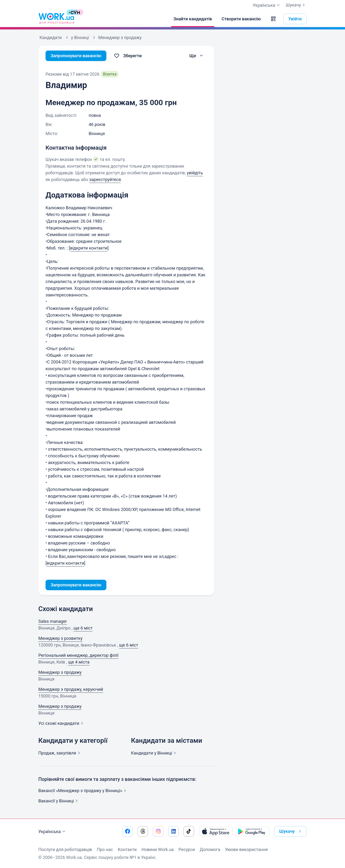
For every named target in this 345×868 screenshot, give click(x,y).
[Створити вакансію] (241, 19)
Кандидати (155, 753)
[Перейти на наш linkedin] (173, 831)
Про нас (105, 849)
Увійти (295, 19)
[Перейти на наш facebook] (127, 831)
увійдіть (195, 173)
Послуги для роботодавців (65, 849)
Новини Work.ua (158, 849)
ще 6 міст (83, 628)
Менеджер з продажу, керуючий (71, 689)
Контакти (127, 849)
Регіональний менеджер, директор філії (78, 655)
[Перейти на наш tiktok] (189, 831)
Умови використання (246, 849)
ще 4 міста (79, 662)
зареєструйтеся (105, 179)
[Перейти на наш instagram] (158, 831)
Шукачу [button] (291, 831)
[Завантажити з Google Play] (253, 831)
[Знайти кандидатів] (193, 19)
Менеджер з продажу (60, 672)
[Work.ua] (56, 19)
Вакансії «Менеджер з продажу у (83, 791)
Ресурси (187, 849)
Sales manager (53, 621)
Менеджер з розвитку (60, 638)
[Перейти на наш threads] (143, 831)
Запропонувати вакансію (76, 56)
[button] (273, 19)
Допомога (210, 849)
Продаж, (60, 753)
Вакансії (59, 801)
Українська (52, 832)
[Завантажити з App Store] (216, 831)
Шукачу (296, 5)
